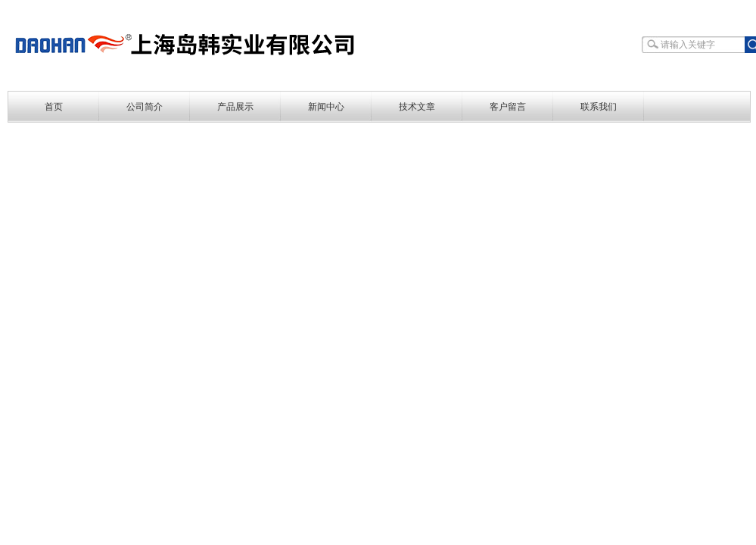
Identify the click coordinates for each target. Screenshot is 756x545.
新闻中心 (326, 107)
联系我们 (599, 107)
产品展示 (235, 107)
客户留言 (508, 107)
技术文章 (417, 107)
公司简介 (145, 107)
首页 (54, 107)
